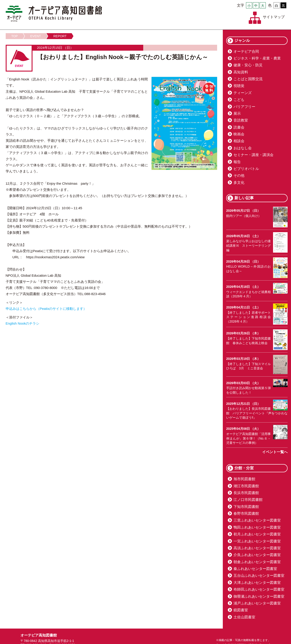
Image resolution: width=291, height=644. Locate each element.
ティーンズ (243, 93)
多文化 (239, 183)
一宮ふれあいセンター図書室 (257, 541)
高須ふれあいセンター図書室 (257, 548)
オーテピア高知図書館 (54, 14)
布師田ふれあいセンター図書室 (259, 589)
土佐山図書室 (244, 617)
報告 (237, 162)
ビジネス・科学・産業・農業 (257, 58)
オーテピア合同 (246, 51)
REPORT (60, 36)
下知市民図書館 (246, 507)
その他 (239, 175)
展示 (237, 113)
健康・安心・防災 (248, 65)
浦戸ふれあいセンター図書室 (257, 603)
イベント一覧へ (275, 452)
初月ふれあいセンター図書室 (257, 534)
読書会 (239, 127)
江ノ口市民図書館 (248, 500)
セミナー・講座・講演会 (253, 155)
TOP (15, 36)
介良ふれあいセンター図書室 (257, 555)
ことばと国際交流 (248, 79)
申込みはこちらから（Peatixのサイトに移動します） (46, 309)
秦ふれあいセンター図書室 (255, 569)
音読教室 (241, 120)
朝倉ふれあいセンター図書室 (257, 562)
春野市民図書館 (246, 513)
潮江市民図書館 (246, 486)
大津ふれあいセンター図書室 (257, 583)
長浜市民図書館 (246, 493)
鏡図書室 (241, 610)
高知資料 (241, 72)
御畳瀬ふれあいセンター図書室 (259, 596)
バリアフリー (244, 107)
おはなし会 (243, 148)
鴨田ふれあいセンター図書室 (257, 527)
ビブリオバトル (246, 169)
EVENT (36, 36)
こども (239, 100)
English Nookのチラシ (23, 323)
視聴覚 (239, 86)
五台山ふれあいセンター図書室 (259, 576)
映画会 (239, 134)
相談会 (239, 141)
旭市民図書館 (244, 479)
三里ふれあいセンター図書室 (257, 520)
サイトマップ (274, 17)
